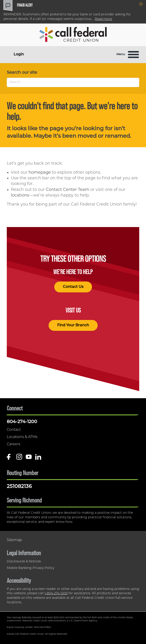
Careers (14, 444)
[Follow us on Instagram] (19, 458)
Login (19, 54)
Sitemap (14, 540)
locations (20, 195)
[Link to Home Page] (73, 35)
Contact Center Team (68, 190)
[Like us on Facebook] (10, 458)
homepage (40, 173)
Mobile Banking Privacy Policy (31, 568)
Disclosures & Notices (24, 562)
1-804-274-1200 (56, 593)
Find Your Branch (73, 325)
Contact (14, 430)
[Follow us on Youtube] (29, 458)
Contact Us (73, 287)
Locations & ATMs (22, 437)
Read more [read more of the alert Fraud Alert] (103, 19)
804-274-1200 (22, 422)
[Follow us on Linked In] (38, 458)
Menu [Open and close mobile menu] (128, 54)
